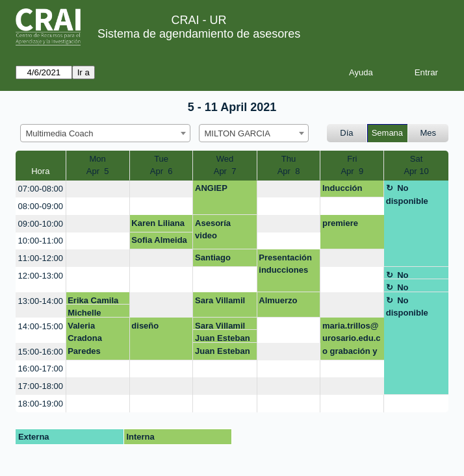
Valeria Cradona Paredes (85, 338)
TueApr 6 (161, 165)
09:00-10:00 (41, 224)
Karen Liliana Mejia (158, 225)
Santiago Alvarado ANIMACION (219, 260)
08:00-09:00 (41, 206)
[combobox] (105, 133)
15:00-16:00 (41, 352)
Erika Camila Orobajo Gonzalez (93, 300)
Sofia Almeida (159, 240)
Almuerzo (278, 300)
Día (346, 133)
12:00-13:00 (41, 276)
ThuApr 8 (289, 165)
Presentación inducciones (285, 264)
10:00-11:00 (41, 241)
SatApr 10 (416, 165)
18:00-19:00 (41, 404)
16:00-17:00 (41, 369)
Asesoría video (213, 230)
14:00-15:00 (41, 326)
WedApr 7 (225, 165)
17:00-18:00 (41, 386)
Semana (387, 133)
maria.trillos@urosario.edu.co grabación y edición (352, 341)
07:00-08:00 (41, 189)
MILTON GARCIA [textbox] (238, 133)
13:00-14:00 (41, 301)
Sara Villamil (220, 300)
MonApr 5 (98, 165)
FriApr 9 (352, 165)
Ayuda (361, 72)
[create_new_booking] (98, 189)
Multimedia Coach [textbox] (60, 133)
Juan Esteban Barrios (223, 338)
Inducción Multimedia (344, 190)
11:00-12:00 (41, 258)
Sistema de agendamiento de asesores (199, 34)
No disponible (407, 194)
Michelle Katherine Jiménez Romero (87, 313)
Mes (429, 133)
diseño (145, 326)
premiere (340, 223)
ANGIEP (211, 188)
